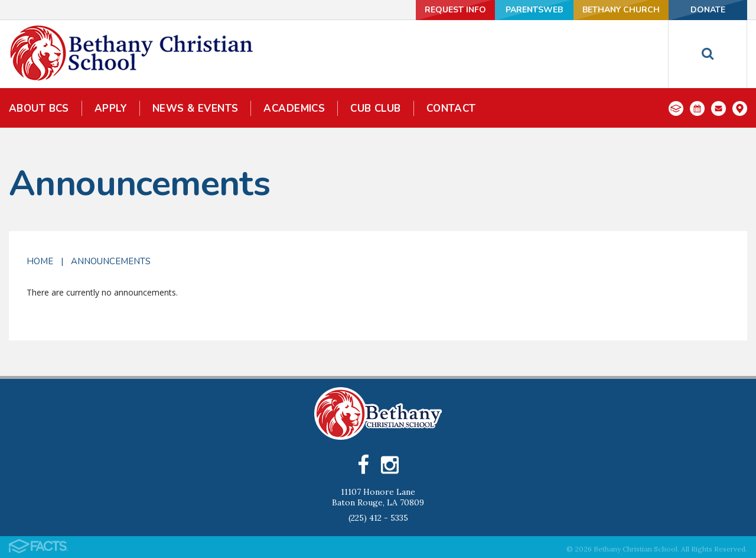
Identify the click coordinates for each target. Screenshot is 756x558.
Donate (708, 10)
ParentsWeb (534, 10)
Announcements (111, 261)
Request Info (455, 10)
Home (40, 261)
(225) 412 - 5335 (378, 518)
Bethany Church (621, 10)
